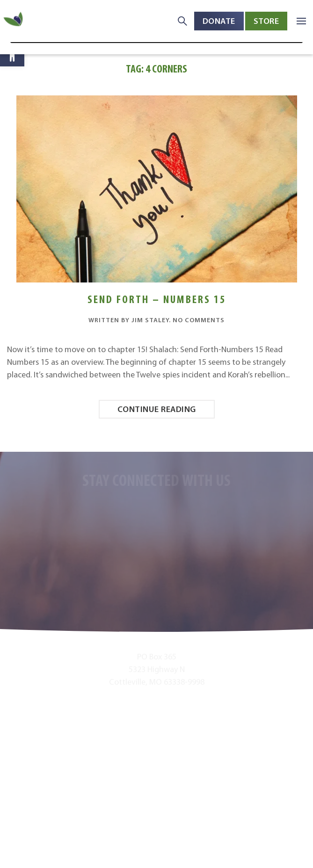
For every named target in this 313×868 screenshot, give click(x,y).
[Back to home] (14, 21)
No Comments (199, 320)
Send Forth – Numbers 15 (157, 299)
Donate (219, 21)
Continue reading (157, 409)
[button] (12, 54)
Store (266, 21)
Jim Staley (150, 320)
